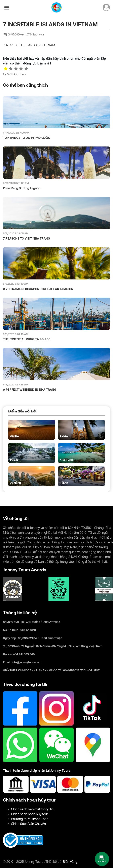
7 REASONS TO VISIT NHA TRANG (27, 238)
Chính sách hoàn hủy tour (29, 814)
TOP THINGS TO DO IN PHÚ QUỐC (27, 138)
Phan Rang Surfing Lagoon (22, 188)
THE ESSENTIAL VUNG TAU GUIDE (27, 339)
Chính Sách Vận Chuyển (28, 824)
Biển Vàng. (70, 862)
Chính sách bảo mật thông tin (32, 809)
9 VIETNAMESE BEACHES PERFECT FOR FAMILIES (38, 289)
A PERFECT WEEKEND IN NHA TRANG (30, 390)
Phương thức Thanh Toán (30, 819)
